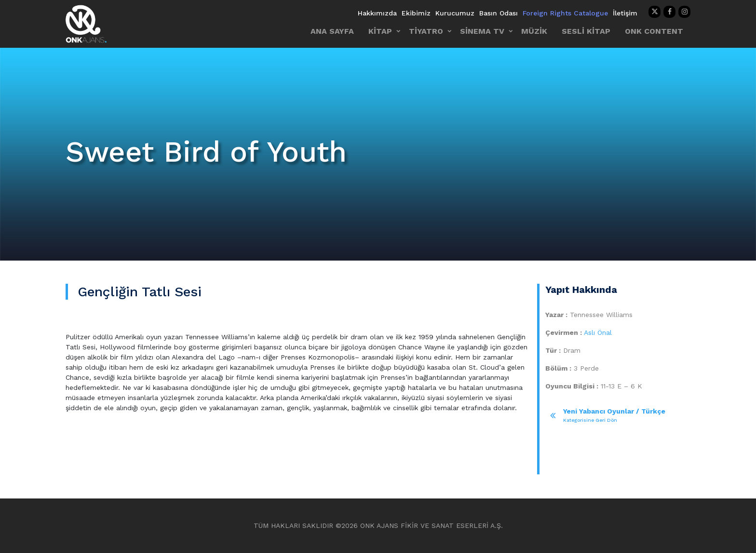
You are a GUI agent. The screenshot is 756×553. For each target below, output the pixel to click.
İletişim (625, 13)
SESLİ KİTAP (586, 31)
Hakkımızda (377, 13)
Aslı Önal (598, 332)
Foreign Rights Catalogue (565, 13)
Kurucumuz (455, 13)
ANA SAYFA (332, 31)
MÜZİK (534, 31)
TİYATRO (426, 31)
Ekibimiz (416, 13)
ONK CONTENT (654, 31)
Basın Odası (499, 13)
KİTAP (380, 31)
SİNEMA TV (482, 31)
